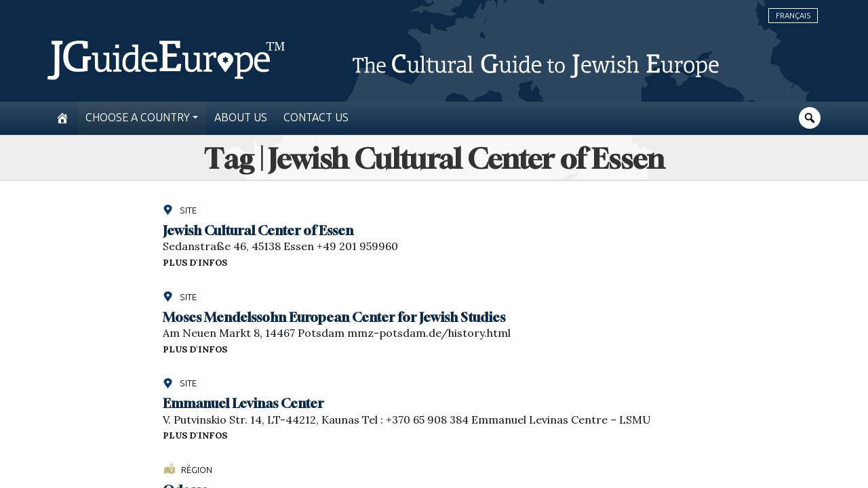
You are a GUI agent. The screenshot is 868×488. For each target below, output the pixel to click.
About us (241, 118)
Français (793, 16)
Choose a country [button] (138, 118)
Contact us (316, 118)
